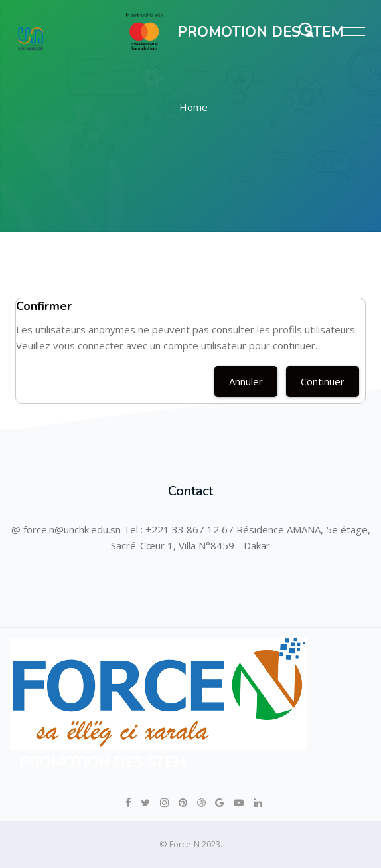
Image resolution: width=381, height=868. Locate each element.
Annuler (246, 381)
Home (193, 107)
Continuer (323, 381)
